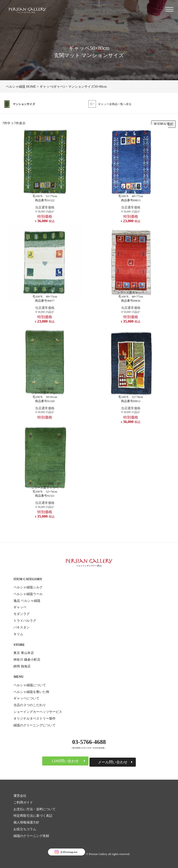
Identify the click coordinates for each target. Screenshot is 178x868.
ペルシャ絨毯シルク (28, 587)
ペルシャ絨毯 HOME (21, 86)
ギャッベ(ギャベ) (52, 86)
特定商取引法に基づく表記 (33, 816)
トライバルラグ (25, 621)
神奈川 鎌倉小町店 (27, 660)
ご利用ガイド (23, 802)
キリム (18, 634)
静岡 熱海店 (22, 666)
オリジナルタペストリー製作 (35, 718)
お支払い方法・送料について (35, 809)
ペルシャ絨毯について (30, 685)
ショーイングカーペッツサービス (38, 712)
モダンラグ (22, 614)
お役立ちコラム (25, 829)
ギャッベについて (26, 698)
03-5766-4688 (89, 742)
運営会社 (20, 795)
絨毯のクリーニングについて (35, 725)
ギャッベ (20, 607)
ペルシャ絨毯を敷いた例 (31, 692)
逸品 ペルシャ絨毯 (27, 601)
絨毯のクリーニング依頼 (31, 836)
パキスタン (22, 627)
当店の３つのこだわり (30, 705)
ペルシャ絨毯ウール (28, 594)
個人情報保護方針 (26, 822)
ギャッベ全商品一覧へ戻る (115, 104)
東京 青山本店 (24, 653)
